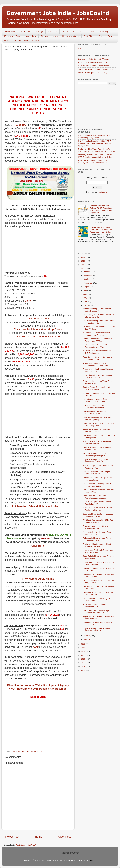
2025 (84, 261)
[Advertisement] (38, 74)
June (86, 294)
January (87, 639)
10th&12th (15, 751)
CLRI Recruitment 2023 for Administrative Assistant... (95, 497)
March (86, 305)
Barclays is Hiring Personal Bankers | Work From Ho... (99, 370)
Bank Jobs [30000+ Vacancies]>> (92, 62)
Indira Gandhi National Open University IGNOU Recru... (95, 400)
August (87, 287)
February (87, 636)
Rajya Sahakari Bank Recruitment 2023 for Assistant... (97, 412)
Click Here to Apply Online (38, 579)
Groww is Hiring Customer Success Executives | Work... (98, 515)
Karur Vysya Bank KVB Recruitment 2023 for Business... (98, 551)
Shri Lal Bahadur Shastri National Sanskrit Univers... (97, 443)
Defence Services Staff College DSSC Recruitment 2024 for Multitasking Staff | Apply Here (101, 209)
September (88, 283)
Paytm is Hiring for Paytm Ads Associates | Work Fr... (96, 461)
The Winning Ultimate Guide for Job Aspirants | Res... (98, 467)
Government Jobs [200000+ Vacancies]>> (96, 59)
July (85, 290)
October (87, 279)
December (88, 272)
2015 (84, 670)
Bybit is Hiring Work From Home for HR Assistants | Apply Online (95, 136)
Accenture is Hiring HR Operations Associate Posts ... (98, 358)
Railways (39, 31)
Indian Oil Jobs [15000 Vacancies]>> (94, 73)
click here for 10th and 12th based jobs (34, 506)
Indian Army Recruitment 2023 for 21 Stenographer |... (99, 316)
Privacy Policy (21, 41)
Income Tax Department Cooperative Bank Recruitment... (99, 473)
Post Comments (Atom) (26, 845)
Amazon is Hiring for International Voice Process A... (97, 310)
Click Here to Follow (39, 319)
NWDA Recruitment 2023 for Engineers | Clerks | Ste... (95, 455)
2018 (84, 659)
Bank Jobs (25, 31)
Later (46, 13)
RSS (80, 48)
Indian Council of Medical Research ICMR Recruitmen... (98, 376)
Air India (45, 36)
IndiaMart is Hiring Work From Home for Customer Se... (98, 322)
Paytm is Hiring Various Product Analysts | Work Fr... (96, 630)
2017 (84, 663)
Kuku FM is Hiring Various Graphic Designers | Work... (98, 509)
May (85, 298)
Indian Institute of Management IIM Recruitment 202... (98, 485)
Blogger (92, 860)
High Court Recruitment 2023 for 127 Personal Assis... (99, 575)
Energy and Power (13, 36)
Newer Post (12, 837)
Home (39, 837)
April (86, 302)
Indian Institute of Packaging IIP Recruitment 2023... (96, 600)
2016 (84, 666)
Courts (111, 36)
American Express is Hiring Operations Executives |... (95, 406)
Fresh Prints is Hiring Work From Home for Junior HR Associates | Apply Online (101, 230)
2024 (84, 265)
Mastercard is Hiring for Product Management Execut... (96, 334)
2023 (84, 268)
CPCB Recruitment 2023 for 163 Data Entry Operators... (99, 581)
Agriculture (31, 36)
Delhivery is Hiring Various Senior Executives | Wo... (97, 539)
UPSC (83, 31)
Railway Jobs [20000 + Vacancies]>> (94, 66)
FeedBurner (102, 192)
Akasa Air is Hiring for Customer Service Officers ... (96, 431)
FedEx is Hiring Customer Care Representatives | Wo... (96, 346)
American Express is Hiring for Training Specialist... (96, 527)
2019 (84, 655)
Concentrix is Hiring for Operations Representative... (98, 479)
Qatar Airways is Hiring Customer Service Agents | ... (97, 418)
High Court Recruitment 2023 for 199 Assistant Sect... (99, 618)
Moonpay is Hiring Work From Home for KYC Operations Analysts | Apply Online (95, 156)
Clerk (101, 36)
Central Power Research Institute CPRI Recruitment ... (97, 388)
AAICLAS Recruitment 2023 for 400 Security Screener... (98, 521)
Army (55, 36)
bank (36, 647)
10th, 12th (52, 31)
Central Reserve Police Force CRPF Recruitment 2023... (98, 340)
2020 (84, 651)
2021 (84, 648)
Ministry (65, 31)
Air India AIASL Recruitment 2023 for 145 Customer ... (99, 352)
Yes (75, 13)
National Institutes (71, 36)
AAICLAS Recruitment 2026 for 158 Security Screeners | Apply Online (93, 162)
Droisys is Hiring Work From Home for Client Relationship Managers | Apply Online (97, 150)
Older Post (64, 837)
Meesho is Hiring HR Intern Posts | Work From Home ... (98, 533)
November (88, 275)
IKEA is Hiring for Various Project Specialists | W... (97, 503)
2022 (84, 644)
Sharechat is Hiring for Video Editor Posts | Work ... (98, 382)
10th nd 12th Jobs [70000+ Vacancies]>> (96, 69)
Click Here (38, 546)
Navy (93, 31)
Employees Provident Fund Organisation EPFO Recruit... (96, 364)
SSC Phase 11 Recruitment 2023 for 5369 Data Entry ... (98, 563)
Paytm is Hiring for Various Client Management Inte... (97, 545)
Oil (75, 31)
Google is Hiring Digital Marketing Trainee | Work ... (97, 449)
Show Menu (10, 31)
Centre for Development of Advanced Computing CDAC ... (99, 424)
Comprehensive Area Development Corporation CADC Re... (98, 612)
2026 (84, 257)
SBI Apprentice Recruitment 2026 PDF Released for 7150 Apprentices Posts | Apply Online (94, 143)
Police (7, 41)
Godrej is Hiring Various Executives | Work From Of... (98, 587)
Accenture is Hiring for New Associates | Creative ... (95, 606)
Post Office (89, 36)
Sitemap (36, 41)
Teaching (104, 31)
